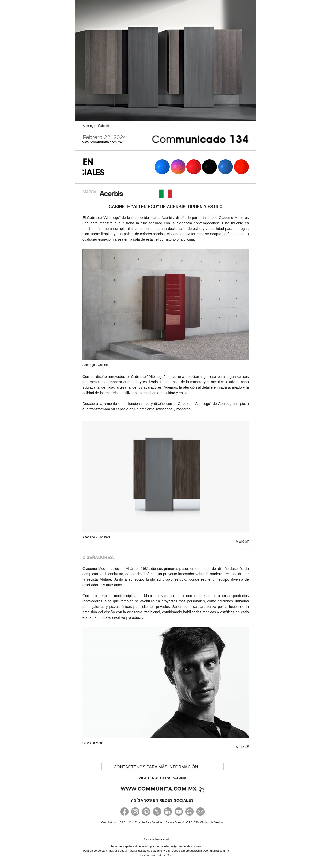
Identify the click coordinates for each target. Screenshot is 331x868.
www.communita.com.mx (103, 142)
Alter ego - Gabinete (97, 126)
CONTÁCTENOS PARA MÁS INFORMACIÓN (156, 767)
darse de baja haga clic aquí (108, 851)
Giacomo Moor (93, 743)
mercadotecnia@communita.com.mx (178, 846)
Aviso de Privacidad (156, 839)
